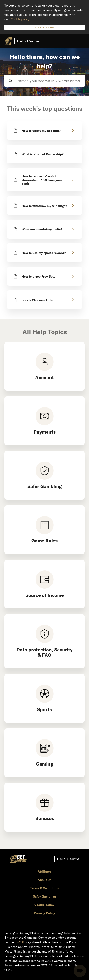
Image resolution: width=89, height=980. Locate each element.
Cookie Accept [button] (44, 27)
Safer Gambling (44, 896)
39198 (20, 942)
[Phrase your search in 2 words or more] (44, 81)
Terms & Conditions (44, 888)
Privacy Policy (44, 913)
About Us (44, 880)
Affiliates (44, 871)
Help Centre (28, 41)
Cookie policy (20, 19)
